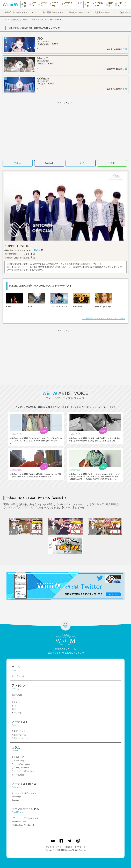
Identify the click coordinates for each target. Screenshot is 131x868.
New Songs (16, 797)
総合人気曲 (17, 695)
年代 (14, 709)
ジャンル (16, 702)
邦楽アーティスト (20, 735)
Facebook (49, 163)
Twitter (18, 163)
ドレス (15, 706)
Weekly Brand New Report (23, 825)
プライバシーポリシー (55, 847)
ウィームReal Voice (20, 768)
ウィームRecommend (21, 764)
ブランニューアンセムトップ (25, 818)
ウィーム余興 (18, 775)
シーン (15, 698)
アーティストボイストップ (24, 793)
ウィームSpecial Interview (23, 771)
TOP (4, 19)
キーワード (17, 713)
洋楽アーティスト (20, 738)
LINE (112, 163)
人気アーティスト (20, 731)
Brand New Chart (19, 822)
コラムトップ (18, 757)
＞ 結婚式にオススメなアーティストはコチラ (103, 319)
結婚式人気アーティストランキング (27, 19)
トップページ (18, 676)
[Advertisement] (65, 130)
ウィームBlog (18, 760)
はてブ (81, 163)
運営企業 (69, 847)
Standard (15, 800)
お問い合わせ (80, 847)
